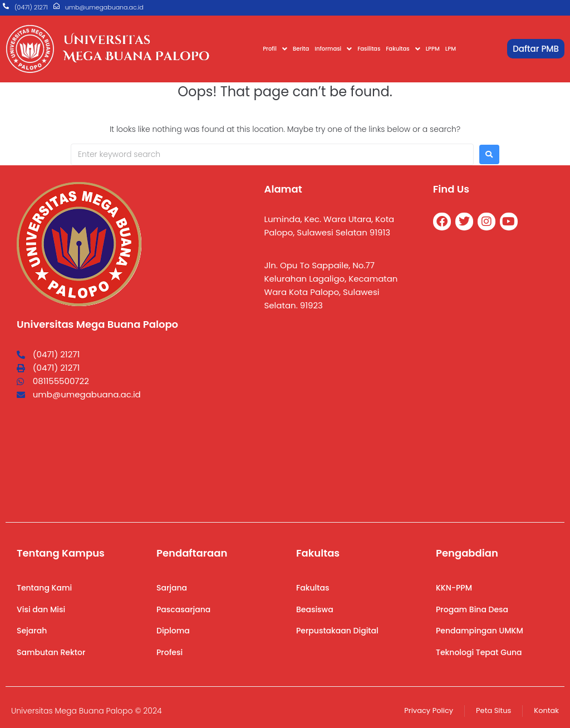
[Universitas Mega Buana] (338, 415)
